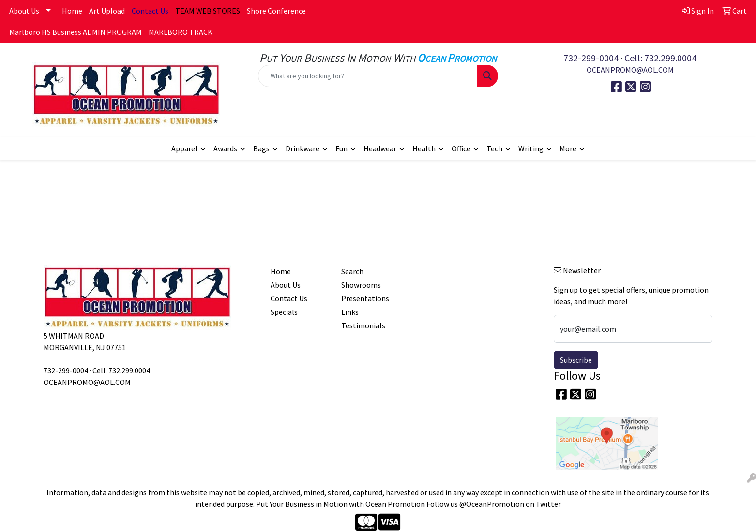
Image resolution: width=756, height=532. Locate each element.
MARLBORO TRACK (181, 32)
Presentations (365, 298)
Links (350, 312)
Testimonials (363, 325)
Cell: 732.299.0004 (660, 58)
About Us (24, 11)
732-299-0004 (591, 58)
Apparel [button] (184, 148)
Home (72, 11)
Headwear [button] (380, 148)
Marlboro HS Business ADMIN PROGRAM (76, 32)
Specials (284, 312)
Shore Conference (276, 11)
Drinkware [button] (302, 148)
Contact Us (289, 298)
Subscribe (576, 360)
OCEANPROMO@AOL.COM (630, 70)
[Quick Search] (368, 76)
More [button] (568, 148)
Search (352, 271)
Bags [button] (261, 148)
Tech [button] (494, 148)
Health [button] (424, 148)
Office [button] (461, 148)
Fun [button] (341, 148)
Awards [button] (225, 148)
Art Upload (107, 11)
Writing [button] (531, 148)
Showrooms (361, 285)
